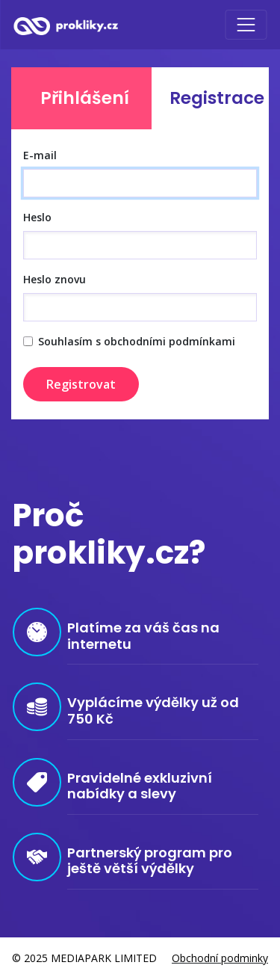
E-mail (40, 155)
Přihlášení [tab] (85, 98)
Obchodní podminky (220, 958)
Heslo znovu (55, 279)
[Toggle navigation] (246, 25)
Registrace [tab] (217, 98)
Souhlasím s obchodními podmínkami (137, 341)
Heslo (37, 217)
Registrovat (81, 384)
